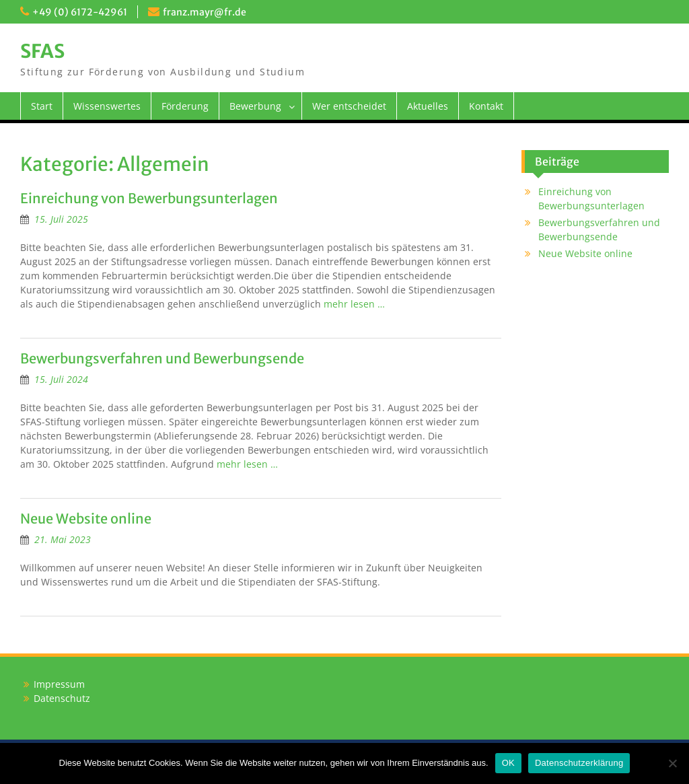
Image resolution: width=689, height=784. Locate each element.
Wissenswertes (107, 106)
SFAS (42, 51)
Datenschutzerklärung (579, 763)
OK (508, 763)
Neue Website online (86, 519)
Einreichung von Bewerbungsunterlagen (149, 198)
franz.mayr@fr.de (205, 12)
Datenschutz (62, 698)
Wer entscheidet (349, 106)
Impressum (59, 684)
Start (42, 106)
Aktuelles (428, 106)
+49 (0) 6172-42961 (80, 12)
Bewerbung (255, 106)
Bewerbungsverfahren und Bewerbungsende (162, 358)
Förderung (185, 106)
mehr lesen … (354, 304)
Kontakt (486, 106)
